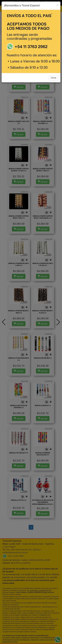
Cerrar (54, 78)
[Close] (57, 5)
